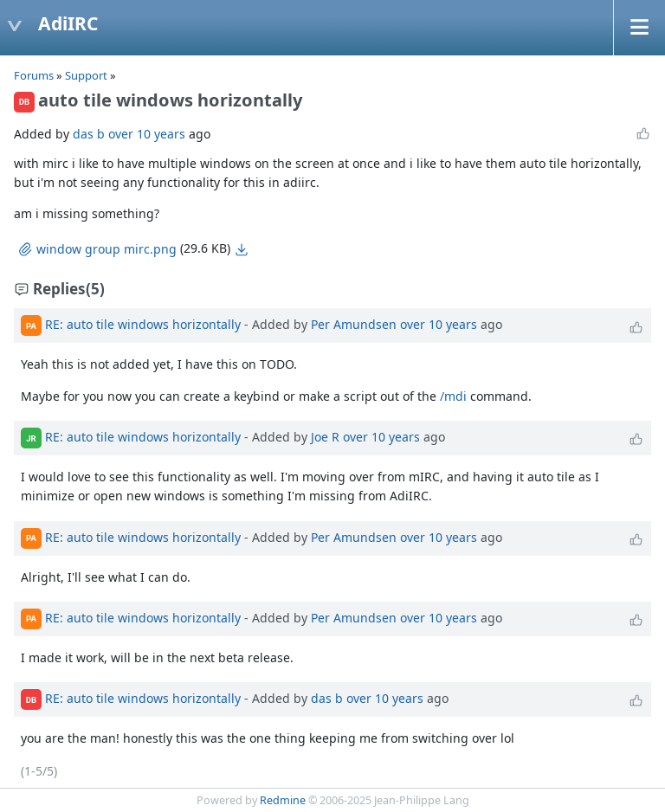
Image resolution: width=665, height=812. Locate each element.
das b (89, 134)
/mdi (453, 396)
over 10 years (147, 134)
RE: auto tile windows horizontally (143, 324)
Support (86, 75)
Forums (34, 75)
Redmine (283, 800)
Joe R (325, 437)
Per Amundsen (354, 324)
